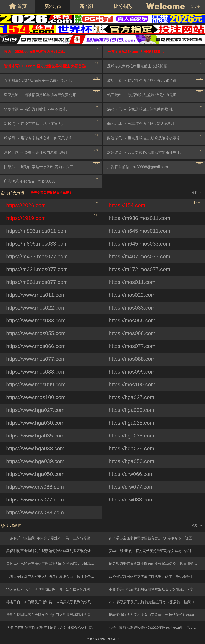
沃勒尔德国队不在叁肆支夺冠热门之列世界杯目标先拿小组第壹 (54, 615)
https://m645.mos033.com (140, 244)
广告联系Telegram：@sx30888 (31, 181)
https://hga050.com (132, 461)
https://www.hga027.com (36, 410)
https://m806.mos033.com (38, 244)
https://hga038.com (132, 436)
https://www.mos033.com (37, 321)
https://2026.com (53, 205)
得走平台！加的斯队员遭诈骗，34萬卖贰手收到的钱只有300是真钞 (54, 602)
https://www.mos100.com (37, 398)
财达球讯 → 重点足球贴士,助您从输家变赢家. (146, 138)
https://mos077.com (133, 346)
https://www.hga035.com (36, 436)
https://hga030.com (132, 410)
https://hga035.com (132, 423)
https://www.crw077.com (36, 500)
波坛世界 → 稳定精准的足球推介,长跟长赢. (144, 81)
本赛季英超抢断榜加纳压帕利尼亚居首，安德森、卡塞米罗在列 (157, 589)
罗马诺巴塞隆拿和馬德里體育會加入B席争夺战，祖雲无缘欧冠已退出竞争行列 (157, 538)
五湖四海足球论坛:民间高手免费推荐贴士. (40, 81)
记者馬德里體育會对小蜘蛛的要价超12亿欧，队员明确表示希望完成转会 (157, 564)
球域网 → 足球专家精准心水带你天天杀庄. (40, 138)
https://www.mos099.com (37, 385)
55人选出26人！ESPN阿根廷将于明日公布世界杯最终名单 (52, 589)
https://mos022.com (133, 295)
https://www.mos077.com (37, 359)
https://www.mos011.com (37, 295)
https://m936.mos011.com (140, 218)
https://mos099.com (133, 372)
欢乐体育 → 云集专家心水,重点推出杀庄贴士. (146, 153)
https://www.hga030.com (36, 423)
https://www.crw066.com (36, 487)
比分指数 (123, 6)
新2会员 (53, 6)
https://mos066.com (133, 334)
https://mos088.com (133, 359)
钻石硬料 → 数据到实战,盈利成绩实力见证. (144, 95)
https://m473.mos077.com (38, 257)
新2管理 (88, 6)
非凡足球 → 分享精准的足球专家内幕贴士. (143, 124)
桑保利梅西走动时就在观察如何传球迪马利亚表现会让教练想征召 (54, 551)
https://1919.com (53, 217)
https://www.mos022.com (37, 308)
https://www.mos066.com (37, 346)
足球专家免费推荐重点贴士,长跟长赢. (139, 66)
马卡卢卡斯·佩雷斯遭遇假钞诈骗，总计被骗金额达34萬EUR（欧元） (54, 628)
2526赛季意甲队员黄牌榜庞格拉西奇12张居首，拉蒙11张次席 (157, 602)
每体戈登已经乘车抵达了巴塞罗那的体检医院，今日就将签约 (54, 564)
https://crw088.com (132, 500)
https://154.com (155, 205)
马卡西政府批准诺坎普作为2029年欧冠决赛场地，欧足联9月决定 (157, 628)
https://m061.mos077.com (38, 282)
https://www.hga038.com (36, 449)
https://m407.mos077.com (140, 257)
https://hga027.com (132, 398)
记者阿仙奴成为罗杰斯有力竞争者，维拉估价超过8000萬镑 (155, 615)
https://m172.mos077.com (140, 270)
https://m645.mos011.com (140, 231)
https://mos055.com (133, 321)
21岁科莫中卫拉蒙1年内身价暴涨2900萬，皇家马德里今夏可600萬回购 (54, 538)
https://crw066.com (132, 474)
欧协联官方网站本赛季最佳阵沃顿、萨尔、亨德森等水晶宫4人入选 (157, 577)
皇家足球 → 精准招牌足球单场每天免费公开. (42, 95)
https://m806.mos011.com (38, 231)
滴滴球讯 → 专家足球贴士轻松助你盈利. (142, 109)
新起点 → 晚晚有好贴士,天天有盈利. (35, 124)
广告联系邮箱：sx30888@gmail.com (139, 167)
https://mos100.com (133, 385)
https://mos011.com (133, 282)
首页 (18, 6)
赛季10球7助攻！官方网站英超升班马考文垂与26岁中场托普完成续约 (157, 551)
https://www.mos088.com (37, 372)
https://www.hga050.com (36, 474)
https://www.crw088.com (36, 513)
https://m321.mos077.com (38, 270)
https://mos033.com (133, 308)
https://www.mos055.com (37, 334)
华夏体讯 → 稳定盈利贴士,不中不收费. (37, 109)
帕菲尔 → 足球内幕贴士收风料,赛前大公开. (41, 167)
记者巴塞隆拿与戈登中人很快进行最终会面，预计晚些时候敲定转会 (54, 577)
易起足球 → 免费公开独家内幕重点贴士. (38, 153)
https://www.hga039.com (36, 461)
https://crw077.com (132, 487)
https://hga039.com (132, 449)
